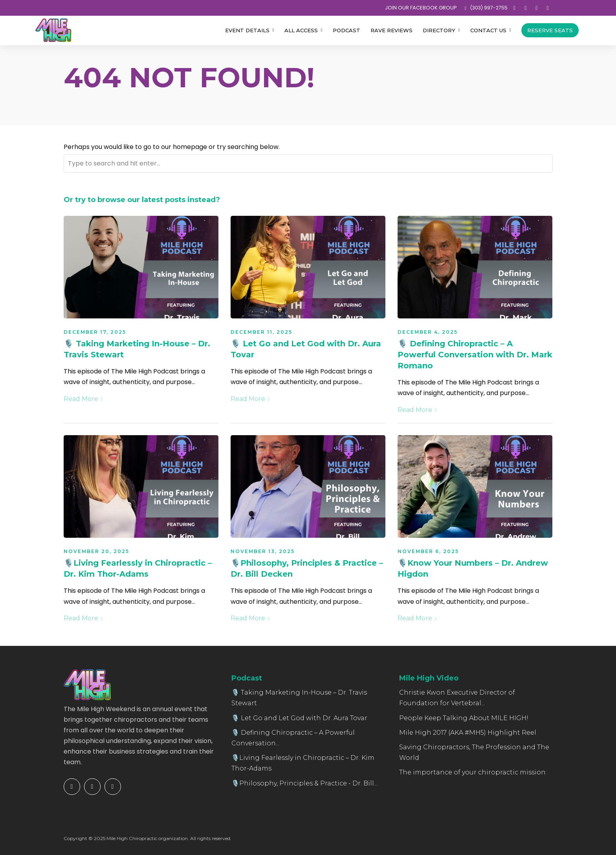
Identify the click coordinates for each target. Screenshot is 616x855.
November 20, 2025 (96, 551)
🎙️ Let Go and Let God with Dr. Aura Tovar (299, 718)
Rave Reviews (391, 30)
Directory (439, 30)
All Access (301, 30)
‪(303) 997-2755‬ (486, 8)
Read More (83, 399)
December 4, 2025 (428, 332)
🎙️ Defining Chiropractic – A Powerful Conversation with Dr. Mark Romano (475, 355)
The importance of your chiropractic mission (472, 772)
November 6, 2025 (428, 551)
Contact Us (488, 30)
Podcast (346, 30)
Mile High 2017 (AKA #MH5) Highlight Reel (468, 733)
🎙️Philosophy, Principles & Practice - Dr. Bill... (304, 783)
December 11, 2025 (261, 332)
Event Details (247, 30)
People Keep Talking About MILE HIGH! (464, 718)
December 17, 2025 (95, 332)
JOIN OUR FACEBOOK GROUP (421, 8)
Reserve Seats (550, 30)
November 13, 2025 (263, 551)
